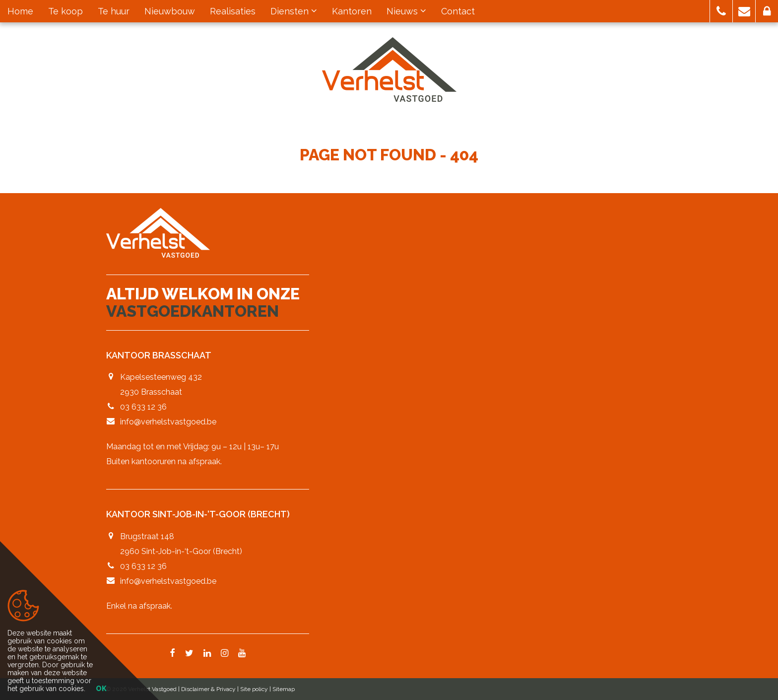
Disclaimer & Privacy (208, 689)
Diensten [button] (294, 11)
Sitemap (284, 689)
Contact (458, 11)
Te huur (114, 11)
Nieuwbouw (170, 11)
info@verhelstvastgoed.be (168, 422)
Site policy (254, 689)
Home (20, 11)
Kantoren (352, 11)
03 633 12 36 (143, 407)
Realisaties (233, 11)
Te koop (65, 11)
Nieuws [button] (406, 11)
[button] (721, 11)
